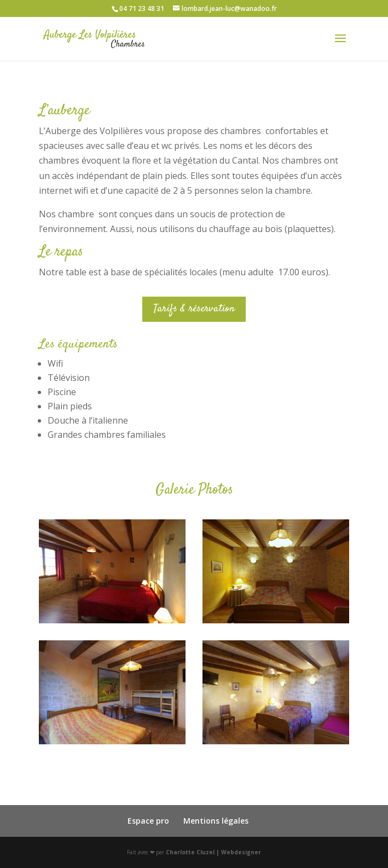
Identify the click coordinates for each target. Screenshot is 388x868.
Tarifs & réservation (194, 309)
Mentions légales (216, 821)
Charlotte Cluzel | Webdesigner (213, 852)
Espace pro (148, 821)
